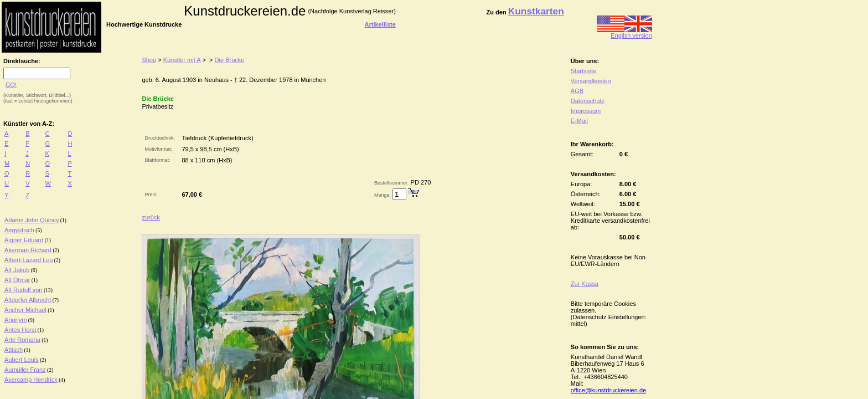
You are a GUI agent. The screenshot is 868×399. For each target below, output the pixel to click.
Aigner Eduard (24, 240)
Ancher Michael (25, 310)
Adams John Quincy (32, 220)
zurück (151, 217)
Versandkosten (591, 81)
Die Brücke (230, 60)
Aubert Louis (22, 360)
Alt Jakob (17, 270)
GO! (11, 85)
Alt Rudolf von (23, 290)
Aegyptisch (19, 230)
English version (624, 33)
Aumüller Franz (25, 370)
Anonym (15, 320)
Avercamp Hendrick (31, 380)
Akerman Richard (28, 250)
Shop (149, 60)
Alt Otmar (17, 280)
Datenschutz (588, 101)
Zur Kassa (585, 284)
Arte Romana (22, 340)
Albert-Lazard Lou (29, 260)
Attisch (14, 350)
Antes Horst (20, 330)
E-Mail (579, 121)
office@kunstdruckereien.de (608, 390)
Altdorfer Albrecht (28, 300)
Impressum (586, 111)
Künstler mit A (182, 60)
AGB (577, 91)
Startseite (583, 71)
